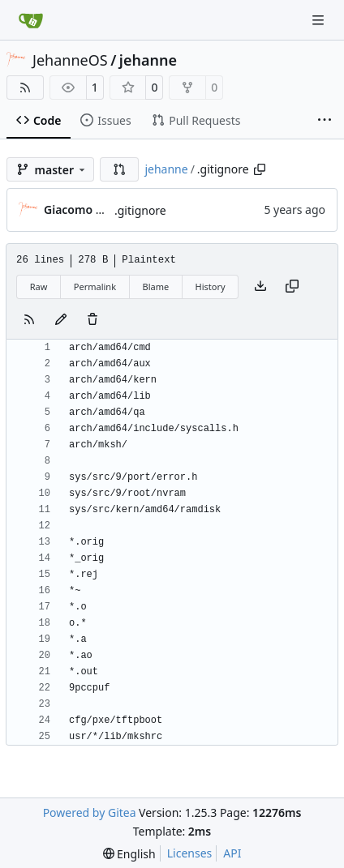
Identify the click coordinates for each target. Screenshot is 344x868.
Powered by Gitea (90, 812)
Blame (155, 286)
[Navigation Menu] (320, 20)
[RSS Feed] (25, 88)
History (211, 286)
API (232, 853)
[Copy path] (260, 169)
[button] (119, 169)
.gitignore (140, 210)
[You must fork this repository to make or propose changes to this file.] (61, 320)
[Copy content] (292, 287)
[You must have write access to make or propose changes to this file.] (92, 320)
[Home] (31, 20)
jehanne (148, 60)
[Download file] (260, 287)
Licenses (190, 853)
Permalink (95, 286)
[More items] (325, 121)
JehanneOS (70, 60)
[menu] (129, 854)
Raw (39, 286)
